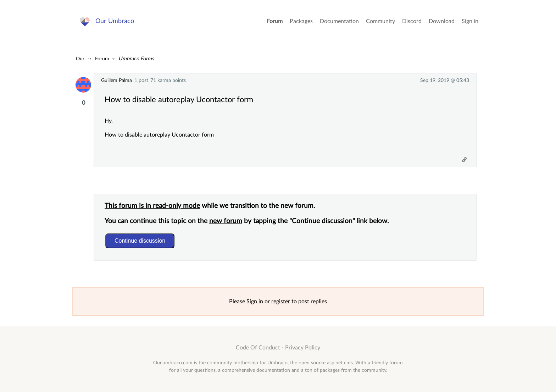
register (281, 302)
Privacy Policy (303, 348)
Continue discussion (140, 241)
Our (80, 59)
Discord (412, 21)
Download (442, 21)
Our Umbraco (115, 21)
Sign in (470, 21)
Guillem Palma (116, 80)
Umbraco (277, 363)
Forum (275, 21)
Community (380, 21)
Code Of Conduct (258, 348)
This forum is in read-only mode (152, 206)
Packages (301, 21)
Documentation (339, 21)
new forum (226, 221)
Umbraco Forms (136, 59)
